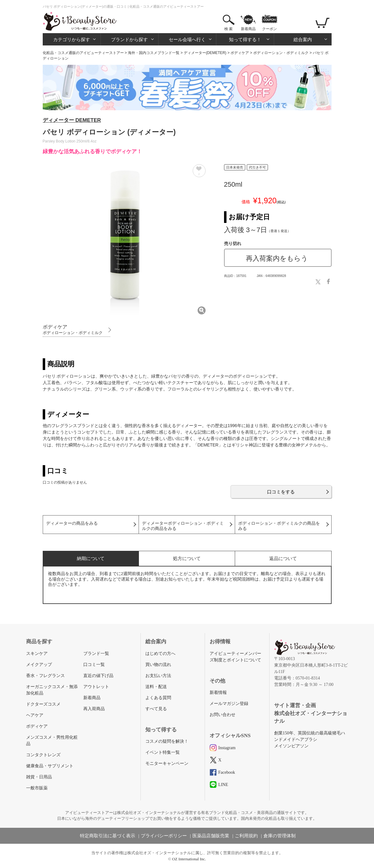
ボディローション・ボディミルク (281, 53)
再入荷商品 (94, 709)
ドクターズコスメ (43, 704)
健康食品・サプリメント (50, 766)
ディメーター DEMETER (72, 120)
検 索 (228, 29)
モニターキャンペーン (167, 763)
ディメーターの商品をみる (72, 523)
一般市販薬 (37, 788)
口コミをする (281, 492)
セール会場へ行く (187, 39)
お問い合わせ (222, 715)
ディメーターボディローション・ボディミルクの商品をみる (183, 526)
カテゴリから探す (72, 39)
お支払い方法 (158, 676)
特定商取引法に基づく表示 (108, 836)
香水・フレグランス (45, 676)
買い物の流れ (158, 665)
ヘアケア (35, 715)
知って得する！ (245, 39)
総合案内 (303, 39)
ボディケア (240, 53)
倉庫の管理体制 (280, 836)
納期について (91, 558)
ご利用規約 (246, 836)
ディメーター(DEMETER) (205, 53)
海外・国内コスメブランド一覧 (154, 53)
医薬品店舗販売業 (211, 836)
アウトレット (96, 687)
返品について (283, 558)
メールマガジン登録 (229, 704)
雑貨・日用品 (39, 777)
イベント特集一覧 (163, 752)
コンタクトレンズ (43, 755)
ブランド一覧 (96, 654)
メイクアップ (39, 665)
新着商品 (248, 29)
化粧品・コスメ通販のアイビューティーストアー (83, 53)
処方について (187, 558)
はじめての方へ (160, 654)
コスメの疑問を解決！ (167, 741)
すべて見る (156, 709)
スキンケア (37, 654)
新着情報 (218, 693)
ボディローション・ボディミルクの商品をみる (279, 526)
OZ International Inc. (189, 859)
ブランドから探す (129, 39)
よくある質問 (158, 698)
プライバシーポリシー (164, 836)
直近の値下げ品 (98, 676)
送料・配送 (156, 687)
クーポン (270, 29)
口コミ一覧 (94, 665)
